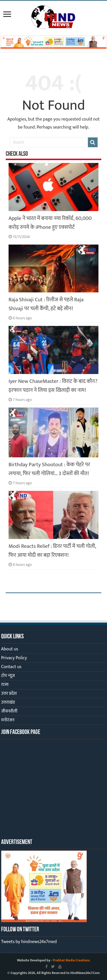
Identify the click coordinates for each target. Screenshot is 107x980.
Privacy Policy (14, 658)
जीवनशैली (9, 711)
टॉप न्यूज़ (8, 676)
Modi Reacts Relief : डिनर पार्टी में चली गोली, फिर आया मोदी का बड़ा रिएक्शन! (52, 551)
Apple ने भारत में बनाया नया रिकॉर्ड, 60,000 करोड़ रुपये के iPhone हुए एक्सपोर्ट (50, 223)
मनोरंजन (8, 720)
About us (10, 649)
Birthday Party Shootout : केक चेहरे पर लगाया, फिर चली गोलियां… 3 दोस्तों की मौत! (49, 469)
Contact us (11, 667)
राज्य (5, 685)
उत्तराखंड (8, 702)
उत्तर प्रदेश (9, 693)
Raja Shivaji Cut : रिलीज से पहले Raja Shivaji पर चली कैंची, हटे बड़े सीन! (46, 304)
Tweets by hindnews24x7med (29, 942)
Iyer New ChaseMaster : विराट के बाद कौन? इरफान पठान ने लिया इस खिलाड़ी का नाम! (53, 386)
